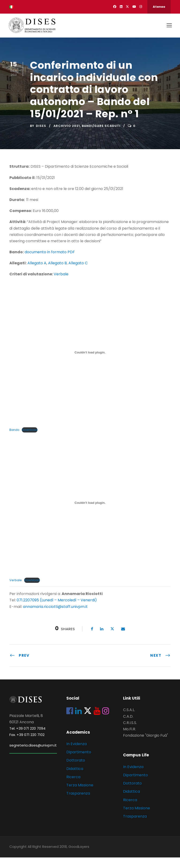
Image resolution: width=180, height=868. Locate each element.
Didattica (75, 779)
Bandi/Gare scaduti (101, 136)
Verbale (61, 285)
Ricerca (73, 787)
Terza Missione (80, 796)
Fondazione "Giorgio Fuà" (146, 746)
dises (41, 136)
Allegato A (37, 274)
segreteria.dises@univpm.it (33, 756)
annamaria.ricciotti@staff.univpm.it (55, 617)
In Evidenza (77, 754)
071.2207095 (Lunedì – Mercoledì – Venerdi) (56, 611)
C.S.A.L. (129, 721)
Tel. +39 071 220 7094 (27, 739)
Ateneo (159, 7)
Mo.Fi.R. (129, 740)
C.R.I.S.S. (130, 733)
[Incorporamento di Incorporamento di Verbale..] (90, 513)
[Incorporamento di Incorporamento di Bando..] (90, 363)
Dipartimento (79, 763)
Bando (14, 440)
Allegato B (57, 274)
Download (30, 440)
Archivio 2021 (67, 136)
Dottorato (76, 771)
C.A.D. (128, 727)
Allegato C (78, 274)
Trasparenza (78, 804)
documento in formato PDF (50, 263)
